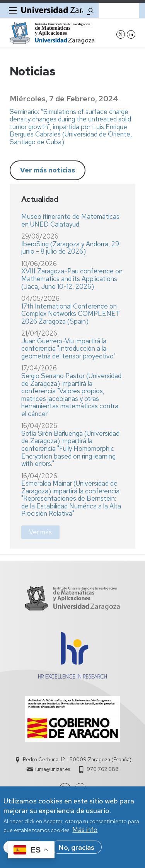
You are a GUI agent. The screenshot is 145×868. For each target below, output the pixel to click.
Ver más (40, 532)
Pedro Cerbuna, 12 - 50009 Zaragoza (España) (77, 760)
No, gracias (77, 851)
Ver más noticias (48, 170)
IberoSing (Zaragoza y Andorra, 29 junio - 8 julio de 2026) (70, 248)
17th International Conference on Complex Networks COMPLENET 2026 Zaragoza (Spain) (71, 314)
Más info (85, 834)
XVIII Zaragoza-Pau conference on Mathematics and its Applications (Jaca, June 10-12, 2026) (72, 279)
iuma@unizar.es (53, 769)
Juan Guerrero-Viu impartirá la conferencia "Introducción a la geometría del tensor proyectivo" (68, 349)
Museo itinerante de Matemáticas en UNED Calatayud (70, 220)
